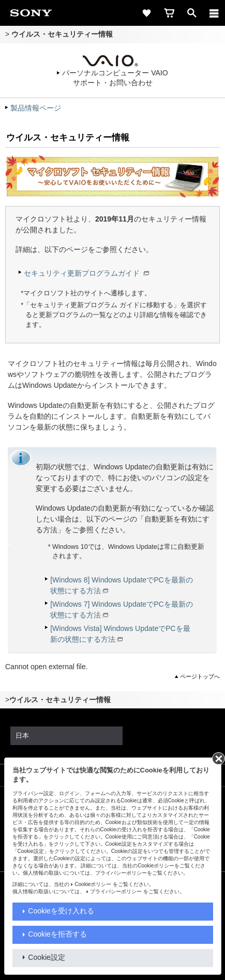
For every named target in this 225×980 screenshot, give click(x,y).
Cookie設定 (47, 957)
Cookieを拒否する (57, 934)
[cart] (169, 13)
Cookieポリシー (93, 884)
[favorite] (146, 13)
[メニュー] (214, 13)
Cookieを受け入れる (61, 911)
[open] (192, 13)
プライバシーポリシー (116, 891)
